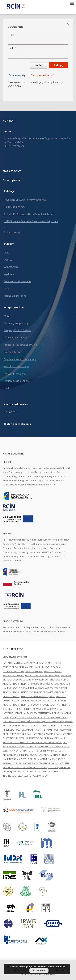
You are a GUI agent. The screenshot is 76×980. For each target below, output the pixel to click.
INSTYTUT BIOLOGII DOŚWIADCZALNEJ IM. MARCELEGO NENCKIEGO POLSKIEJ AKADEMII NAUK (37, 680)
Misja (7, 316)
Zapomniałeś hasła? (42, 75)
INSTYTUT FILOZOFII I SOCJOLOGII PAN (41, 705)
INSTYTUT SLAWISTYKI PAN (47, 734)
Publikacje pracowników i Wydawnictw (25, 200)
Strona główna (12, 180)
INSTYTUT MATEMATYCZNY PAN (19, 663)
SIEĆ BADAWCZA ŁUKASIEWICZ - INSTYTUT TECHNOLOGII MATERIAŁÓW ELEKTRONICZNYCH (36, 746)
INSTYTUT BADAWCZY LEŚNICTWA (43, 675)
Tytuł (7, 253)
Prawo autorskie (13, 352)
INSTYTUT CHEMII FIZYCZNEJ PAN (38, 696)
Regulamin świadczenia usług (20, 359)
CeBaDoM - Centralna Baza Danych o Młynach (29, 214)
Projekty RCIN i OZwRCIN (18, 330)
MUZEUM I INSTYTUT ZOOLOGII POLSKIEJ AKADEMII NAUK (32, 742)
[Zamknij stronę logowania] (69, 24)
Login (12, 34)
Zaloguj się (10, 411)
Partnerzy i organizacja (17, 323)
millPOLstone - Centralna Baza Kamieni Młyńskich (31, 221)
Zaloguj (59, 65)
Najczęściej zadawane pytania (20, 345)
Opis (7, 289)
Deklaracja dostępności (17, 381)
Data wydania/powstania (18, 281)
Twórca (8, 260)
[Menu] (72, 3)
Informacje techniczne (16, 338)
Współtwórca (11, 267)
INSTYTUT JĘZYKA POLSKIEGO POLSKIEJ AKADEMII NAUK (39, 717)
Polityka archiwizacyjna (17, 366)
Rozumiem (39, 971)
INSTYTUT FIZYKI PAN (41, 772)
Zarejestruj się (17, 75)
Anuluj (39, 65)
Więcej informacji (56, 967)
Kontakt (8, 388)
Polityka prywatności (15, 374)
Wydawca (9, 274)
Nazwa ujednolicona (15, 296)
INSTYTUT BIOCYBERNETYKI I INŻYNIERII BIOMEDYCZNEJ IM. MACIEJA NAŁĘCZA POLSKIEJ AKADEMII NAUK (37, 767)
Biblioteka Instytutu (15, 207)
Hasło (12, 48)
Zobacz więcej (12, 232)
